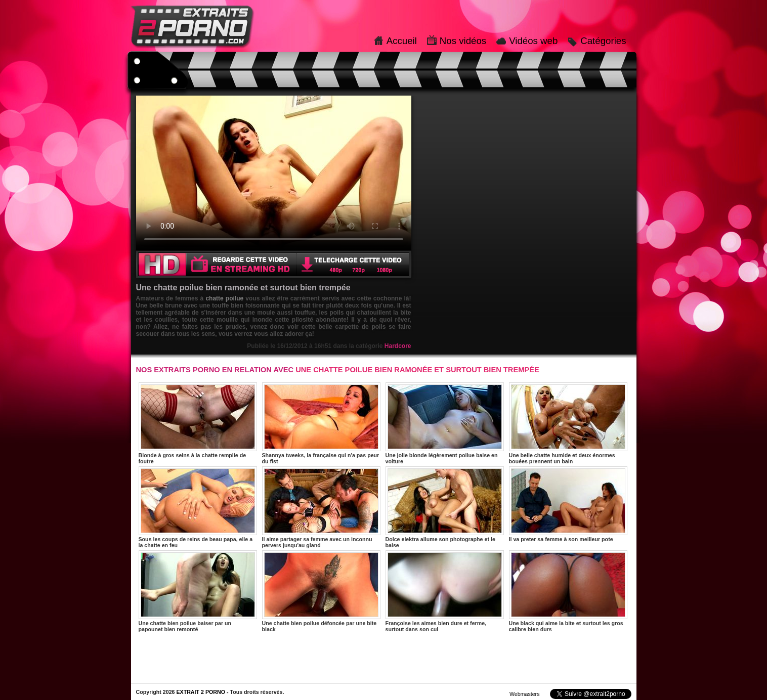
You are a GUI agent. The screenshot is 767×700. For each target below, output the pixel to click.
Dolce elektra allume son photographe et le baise (445, 507)
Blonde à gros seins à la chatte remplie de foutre (198, 423)
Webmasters (525, 694)
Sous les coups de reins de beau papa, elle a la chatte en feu (198, 507)
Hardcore (398, 346)
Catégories (603, 41)
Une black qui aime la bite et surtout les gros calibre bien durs (568, 591)
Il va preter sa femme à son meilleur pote (568, 504)
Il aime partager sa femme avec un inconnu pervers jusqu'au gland (321, 507)
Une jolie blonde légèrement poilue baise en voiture (445, 423)
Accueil (402, 41)
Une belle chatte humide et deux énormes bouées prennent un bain (568, 423)
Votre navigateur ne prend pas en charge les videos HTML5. (274, 173)
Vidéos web (533, 41)
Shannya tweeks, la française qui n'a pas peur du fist (321, 423)
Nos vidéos (463, 41)
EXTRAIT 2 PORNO (201, 692)
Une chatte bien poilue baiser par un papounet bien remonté (198, 591)
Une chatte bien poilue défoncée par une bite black (321, 591)
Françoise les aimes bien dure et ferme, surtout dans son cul (445, 591)
